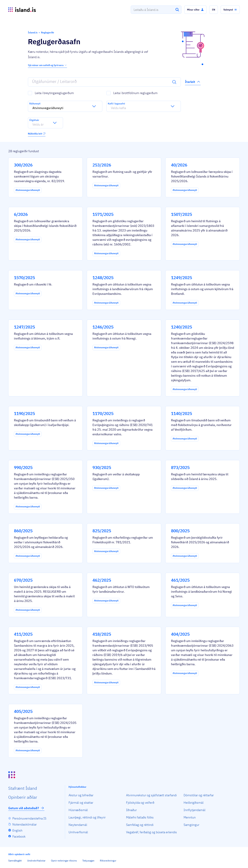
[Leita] (177, 10)
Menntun (190, 817)
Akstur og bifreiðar (81, 795)
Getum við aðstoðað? (26, 808)
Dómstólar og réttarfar (199, 795)
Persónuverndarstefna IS (29, 818)
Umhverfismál (78, 832)
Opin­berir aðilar (23, 797)
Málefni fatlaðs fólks (140, 817)
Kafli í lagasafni (116, 104)
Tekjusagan (88, 861)
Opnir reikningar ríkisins (64, 861)
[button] (195, 10)
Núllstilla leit (37, 134)
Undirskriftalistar (36, 861)
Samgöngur (191, 825)
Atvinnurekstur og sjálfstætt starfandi (151, 795)
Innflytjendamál (195, 810)
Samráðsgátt (15, 861)
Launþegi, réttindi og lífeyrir (87, 817)
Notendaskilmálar (25, 824)
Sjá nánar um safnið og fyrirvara (47, 65)
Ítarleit (193, 82)
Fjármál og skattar (81, 803)
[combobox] (156, 10)
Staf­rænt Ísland (23, 788)
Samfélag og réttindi (140, 825)
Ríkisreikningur (108, 861)
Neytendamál (78, 825)
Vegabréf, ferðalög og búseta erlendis (151, 832)
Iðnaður (131, 810)
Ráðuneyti (35, 104)
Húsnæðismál (78, 810)
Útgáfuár (34, 120)
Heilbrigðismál (194, 803)
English (17, 830)
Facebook (19, 836)
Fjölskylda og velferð (140, 803)
